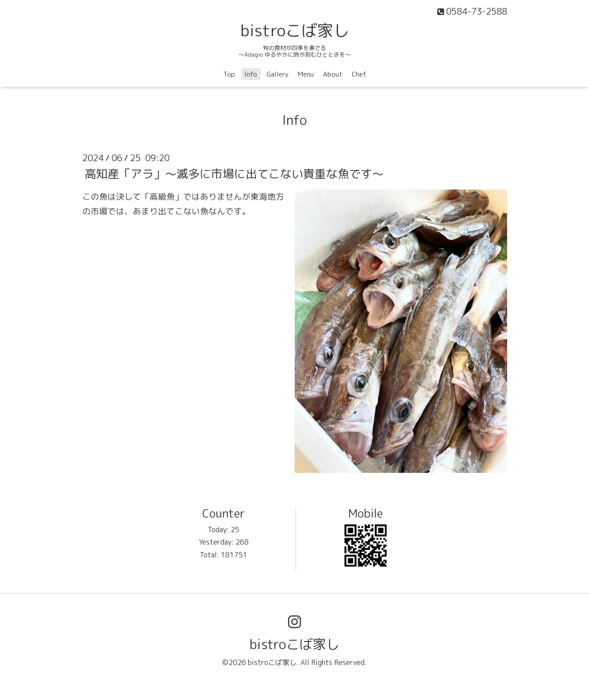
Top (229, 74)
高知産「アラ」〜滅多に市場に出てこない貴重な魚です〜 (234, 173)
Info (251, 74)
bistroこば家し (295, 30)
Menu (306, 74)
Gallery (277, 74)
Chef (359, 74)
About (333, 74)
